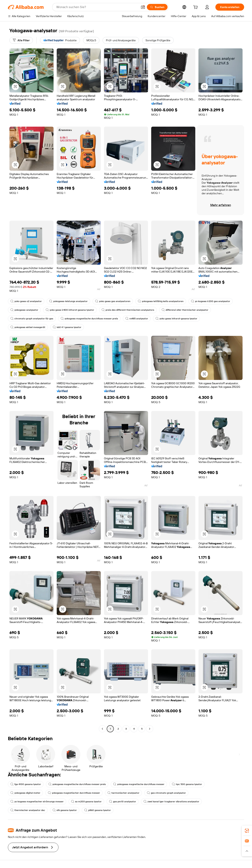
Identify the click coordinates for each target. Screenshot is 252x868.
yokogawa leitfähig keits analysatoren (161, 301)
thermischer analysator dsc (28, 810)
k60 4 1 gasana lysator (67, 327)
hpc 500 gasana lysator (187, 784)
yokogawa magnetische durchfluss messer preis (89, 319)
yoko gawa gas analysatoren (113, 301)
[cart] (196, 8)
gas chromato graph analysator (166, 793)
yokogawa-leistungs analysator (68, 301)
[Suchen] (157, 7)
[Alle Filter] (21, 40)
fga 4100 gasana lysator (26, 784)
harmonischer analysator (123, 793)
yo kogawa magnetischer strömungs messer (37, 802)
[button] (143, 7)
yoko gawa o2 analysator (26, 301)
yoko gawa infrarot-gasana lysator (176, 319)
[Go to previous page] (102, 729)
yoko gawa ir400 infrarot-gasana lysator (70, 310)
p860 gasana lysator (98, 810)
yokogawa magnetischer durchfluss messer (74, 793)
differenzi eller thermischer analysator (185, 310)
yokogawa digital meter (25, 793)
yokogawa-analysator (24, 310)
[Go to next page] (150, 729)
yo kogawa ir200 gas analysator (211, 301)
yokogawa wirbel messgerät (28, 327)
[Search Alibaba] (97, 7)
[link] (247, 831)
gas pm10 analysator (123, 802)
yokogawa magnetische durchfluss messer (139, 784)
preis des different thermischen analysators (128, 310)
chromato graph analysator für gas (32, 319)
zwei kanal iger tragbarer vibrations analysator (171, 802)
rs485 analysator (137, 319)
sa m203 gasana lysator (86, 802)
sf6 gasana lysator (65, 810)
